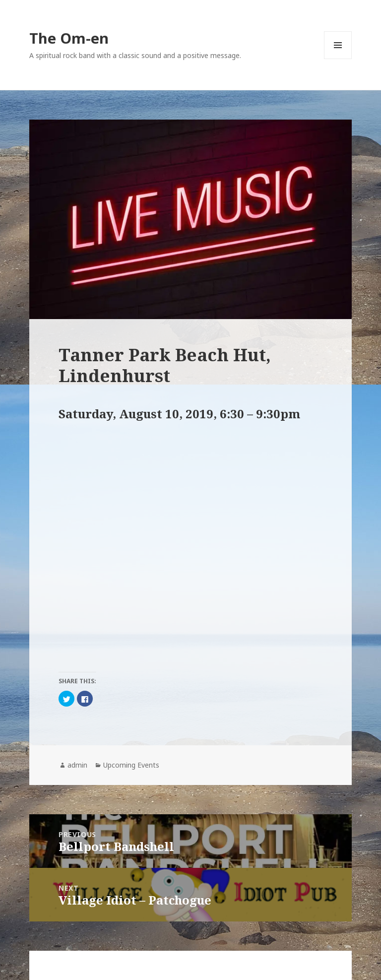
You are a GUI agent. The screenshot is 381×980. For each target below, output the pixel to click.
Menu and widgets (338, 59)
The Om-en (69, 38)
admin (77, 765)
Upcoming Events (131, 765)
